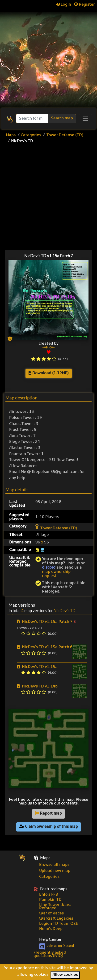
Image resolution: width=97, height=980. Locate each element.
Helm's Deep (51, 929)
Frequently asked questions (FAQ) (50, 954)
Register (84, 5)
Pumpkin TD (50, 900)
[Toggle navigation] (85, 119)
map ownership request (56, 574)
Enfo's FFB (48, 895)
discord (49, 568)
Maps (11, 135)
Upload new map (55, 871)
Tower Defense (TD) (65, 135)
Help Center (50, 939)
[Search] (33, 119)
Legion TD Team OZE (59, 924)
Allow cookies (65, 975)
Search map (62, 118)
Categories (31, 135)
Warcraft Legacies (56, 919)
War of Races (51, 914)
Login (63, 5)
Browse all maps (54, 865)
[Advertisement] (48, 58)
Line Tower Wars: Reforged (55, 907)
